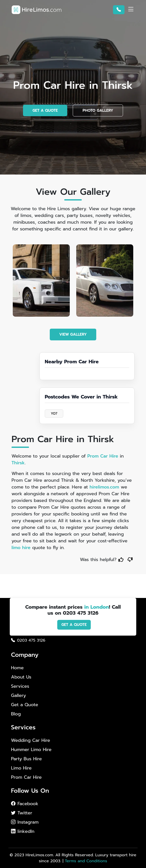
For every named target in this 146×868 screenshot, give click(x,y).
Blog (16, 714)
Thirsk (18, 463)
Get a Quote (25, 705)
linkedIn (23, 831)
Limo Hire (21, 768)
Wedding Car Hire (30, 740)
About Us (21, 677)
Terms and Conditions (86, 861)
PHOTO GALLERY (98, 110)
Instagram (25, 822)
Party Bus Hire (26, 759)
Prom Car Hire (103, 456)
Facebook (25, 804)
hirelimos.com (104, 487)
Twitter (22, 813)
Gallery (18, 695)
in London (97, 607)
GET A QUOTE (45, 110)
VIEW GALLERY (73, 334)
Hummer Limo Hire (31, 750)
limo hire (21, 548)
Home (17, 668)
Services (20, 686)
